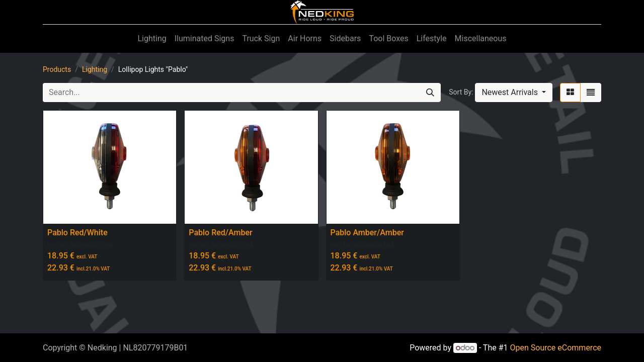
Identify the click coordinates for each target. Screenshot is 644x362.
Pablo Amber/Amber (367, 233)
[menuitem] (152, 39)
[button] (514, 93)
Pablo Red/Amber (220, 233)
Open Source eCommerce (555, 348)
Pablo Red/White (77, 233)
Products (57, 69)
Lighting (95, 69)
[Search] (430, 93)
